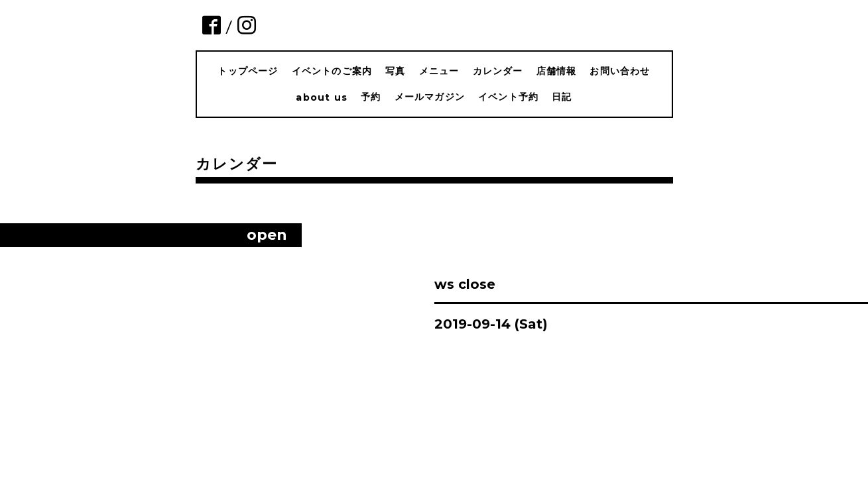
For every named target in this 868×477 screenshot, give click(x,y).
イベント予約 (508, 97)
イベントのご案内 (332, 71)
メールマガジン (430, 97)
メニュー (439, 71)
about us (322, 97)
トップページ (248, 71)
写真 (395, 71)
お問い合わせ (620, 71)
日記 (562, 97)
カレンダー (498, 71)
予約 (371, 97)
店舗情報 (557, 71)
